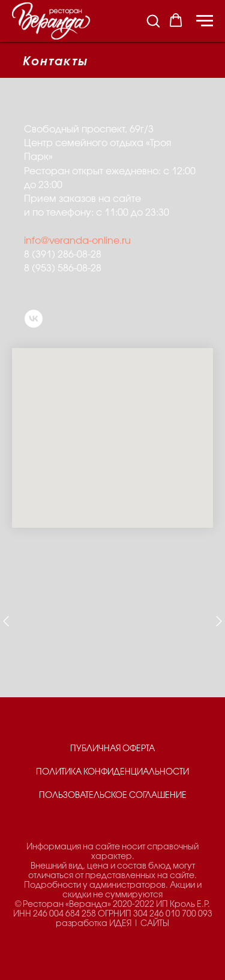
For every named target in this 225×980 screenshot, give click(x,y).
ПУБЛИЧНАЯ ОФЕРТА (112, 749)
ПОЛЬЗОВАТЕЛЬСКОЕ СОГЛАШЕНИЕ (113, 796)
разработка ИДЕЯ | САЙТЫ (112, 924)
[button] (153, 20)
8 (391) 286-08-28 (63, 255)
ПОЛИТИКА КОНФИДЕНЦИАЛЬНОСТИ (112, 772)
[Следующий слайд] (219, 621)
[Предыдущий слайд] (6, 621)
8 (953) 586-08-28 (63, 269)
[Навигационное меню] (205, 21)
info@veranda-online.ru (77, 241)
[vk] (34, 319)
